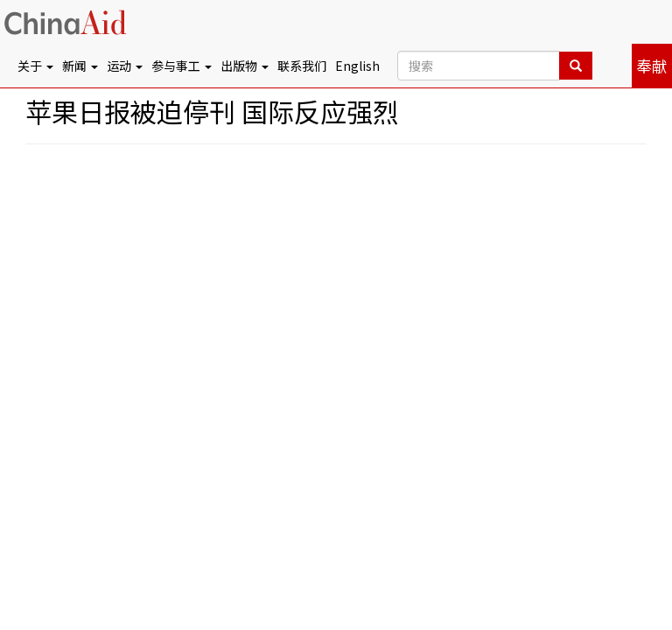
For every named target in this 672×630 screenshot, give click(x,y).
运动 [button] (125, 66)
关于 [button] (35, 66)
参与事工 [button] (182, 66)
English (357, 66)
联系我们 (302, 66)
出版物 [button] (245, 66)
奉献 (652, 66)
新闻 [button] (80, 66)
